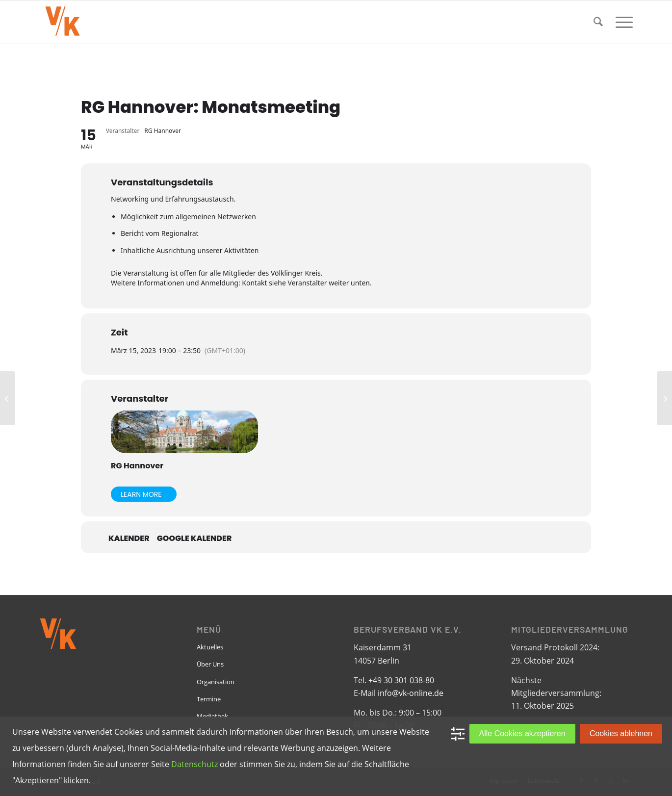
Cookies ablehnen (621, 733)
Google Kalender (194, 539)
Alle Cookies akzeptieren (522, 733)
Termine (209, 699)
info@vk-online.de (411, 693)
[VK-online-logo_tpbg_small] (62, 22)
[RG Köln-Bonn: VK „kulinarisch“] (664, 398)
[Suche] (598, 22)
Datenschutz (194, 764)
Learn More (141, 494)
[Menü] (621, 22)
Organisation (216, 682)
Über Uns (210, 664)
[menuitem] (598, 22)
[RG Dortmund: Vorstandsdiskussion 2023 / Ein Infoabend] (8, 398)
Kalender (129, 539)
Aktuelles (210, 647)
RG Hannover (137, 466)
